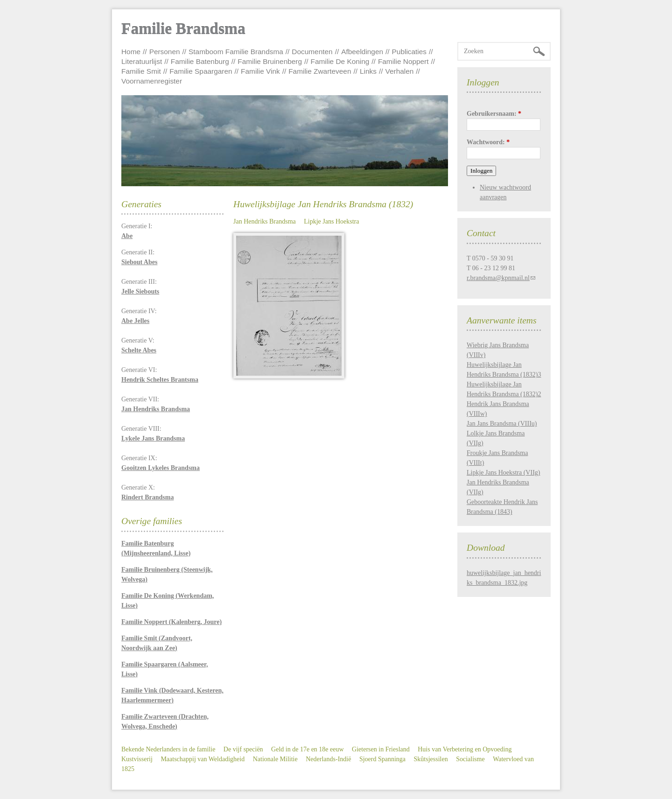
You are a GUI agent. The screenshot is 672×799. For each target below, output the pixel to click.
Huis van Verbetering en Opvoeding (465, 749)
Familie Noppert (403, 61)
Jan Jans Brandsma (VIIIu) (502, 424)
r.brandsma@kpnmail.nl (498, 278)
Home (131, 52)
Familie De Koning (340, 61)
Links (368, 71)
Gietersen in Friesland (381, 749)
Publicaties (409, 52)
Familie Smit (141, 71)
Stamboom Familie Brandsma (236, 52)
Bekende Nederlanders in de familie (168, 749)
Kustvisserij (137, 759)
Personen (165, 52)
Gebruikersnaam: (494, 114)
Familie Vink (260, 71)
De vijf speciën (243, 749)
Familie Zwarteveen (320, 71)
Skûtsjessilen (431, 759)
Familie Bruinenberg (270, 61)
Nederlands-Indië (328, 759)
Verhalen (400, 71)
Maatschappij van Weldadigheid (203, 759)
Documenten (312, 52)
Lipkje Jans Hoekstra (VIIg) (503, 473)
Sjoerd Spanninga (382, 759)
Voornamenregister (152, 81)
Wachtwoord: (488, 142)
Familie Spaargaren (201, 71)
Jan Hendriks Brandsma (265, 221)
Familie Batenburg (200, 61)
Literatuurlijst (142, 61)
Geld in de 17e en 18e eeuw (308, 749)
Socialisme (470, 759)
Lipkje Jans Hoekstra (331, 221)
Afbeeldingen (362, 52)
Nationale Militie (275, 759)
